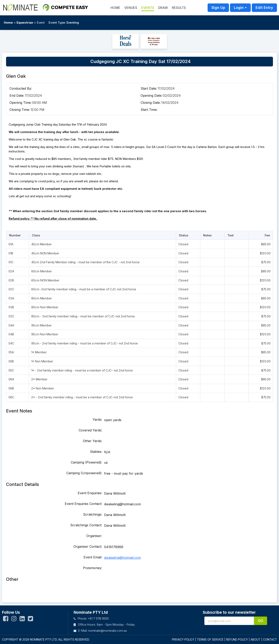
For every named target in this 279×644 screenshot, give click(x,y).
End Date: (17, 95)
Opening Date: (151, 95)
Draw (163, 8)
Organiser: (94, 536)
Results (179, 8)
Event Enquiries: (90, 493)
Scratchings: (93, 514)
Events (148, 8)
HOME (115, 8)
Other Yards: (92, 441)
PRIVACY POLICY (183, 639)
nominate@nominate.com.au (108, 631)
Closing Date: (151, 103)
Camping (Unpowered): (84, 473)
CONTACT (270, 639)
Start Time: (149, 110)
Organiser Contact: (88, 546)
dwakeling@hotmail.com (122, 558)
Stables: (96, 452)
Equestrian (25, 23)
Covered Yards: (90, 430)
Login (239, 8)
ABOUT (255, 639)
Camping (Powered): (86, 462)
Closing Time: (20, 110)
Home (8, 23)
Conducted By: (21, 88)
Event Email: (93, 557)
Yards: (97, 420)
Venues (131, 8)
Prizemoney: (92, 568)
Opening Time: (20, 103)
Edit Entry (264, 8)
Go (261, 621)
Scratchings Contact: (86, 525)
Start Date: (149, 88)
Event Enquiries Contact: (83, 504)
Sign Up (218, 8)
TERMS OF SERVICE (210, 639)
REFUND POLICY (237, 639)
